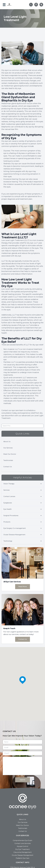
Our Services (8, 448)
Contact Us (8, 467)
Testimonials (8, 460)
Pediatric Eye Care (23, 858)
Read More (23, 587)
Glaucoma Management (23, 852)
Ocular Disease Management (23, 855)
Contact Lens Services (23, 843)
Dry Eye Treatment (22, 849)
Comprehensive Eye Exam (22, 840)
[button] (4, 5)
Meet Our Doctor (10, 454)
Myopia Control (23, 846)
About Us (7, 442)
